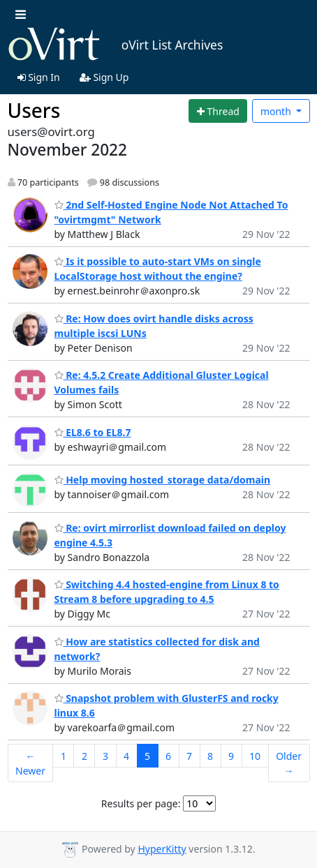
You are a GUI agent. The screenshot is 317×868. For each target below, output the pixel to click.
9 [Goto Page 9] (231, 756)
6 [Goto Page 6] (168, 756)
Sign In (39, 77)
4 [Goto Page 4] (126, 756)
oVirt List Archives (116, 45)
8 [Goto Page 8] (210, 756)
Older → (289, 763)
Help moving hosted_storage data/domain (163, 480)
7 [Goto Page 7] (189, 756)
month (277, 111)
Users (34, 110)
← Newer (30, 763)
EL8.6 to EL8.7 (93, 432)
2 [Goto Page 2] (84, 756)
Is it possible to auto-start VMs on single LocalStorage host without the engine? (158, 269)
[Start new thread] (218, 111)
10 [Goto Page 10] (255, 756)
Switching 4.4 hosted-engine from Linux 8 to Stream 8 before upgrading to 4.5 (167, 592)
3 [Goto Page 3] (105, 756)
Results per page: (141, 803)
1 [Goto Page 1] (64, 756)
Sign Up (104, 77)
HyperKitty (162, 849)
